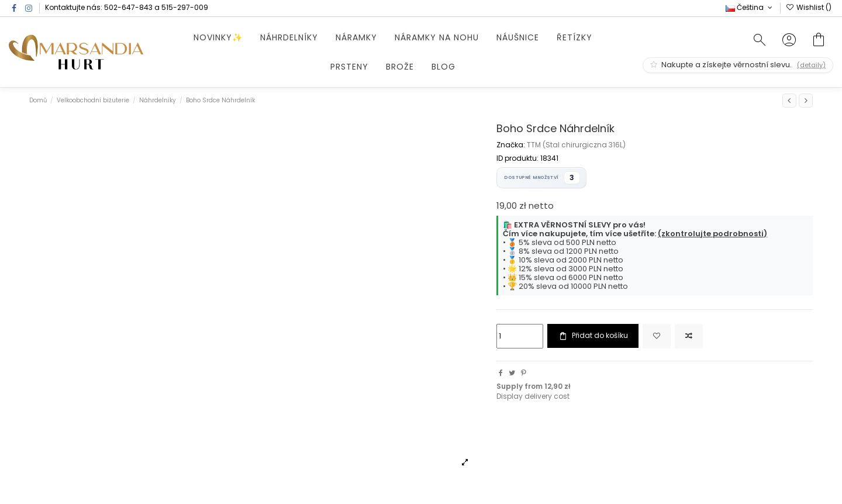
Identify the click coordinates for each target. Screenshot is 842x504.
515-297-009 (185, 7)
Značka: (511, 145)
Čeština (750, 7)
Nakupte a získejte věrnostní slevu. (738, 65)
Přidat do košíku (593, 336)
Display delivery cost (533, 396)
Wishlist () (809, 7)
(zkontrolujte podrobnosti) (712, 234)
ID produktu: (517, 158)
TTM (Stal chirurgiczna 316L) (576, 145)
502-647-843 (128, 7)
